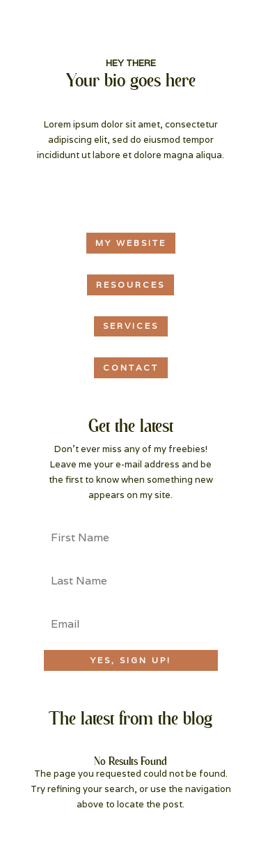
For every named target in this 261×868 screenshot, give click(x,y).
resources (130, 285)
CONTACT (131, 367)
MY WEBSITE (131, 243)
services (131, 326)
